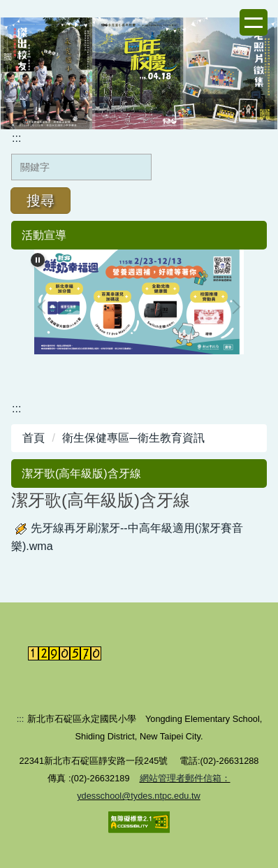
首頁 (34, 438)
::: (16, 138)
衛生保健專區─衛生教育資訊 (133, 438)
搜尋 (41, 201)
